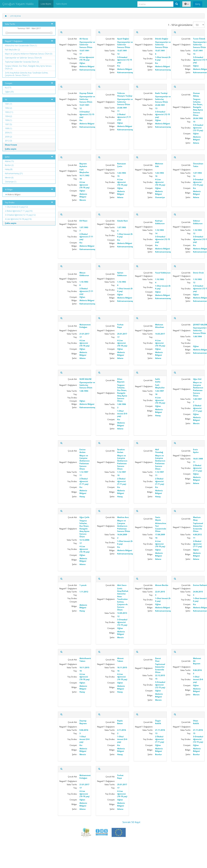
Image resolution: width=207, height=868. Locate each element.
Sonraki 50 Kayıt (131, 822)
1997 (8, 124)
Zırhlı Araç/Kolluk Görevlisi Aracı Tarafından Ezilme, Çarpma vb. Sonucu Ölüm (27, 74)
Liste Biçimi (15, 16)
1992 (8, 108)
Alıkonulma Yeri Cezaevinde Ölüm (21, 46)
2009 (8, 137)
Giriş (198, 4)
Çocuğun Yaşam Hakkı (18, 4)
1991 (8, 104)
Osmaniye (11, 182)
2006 (8, 133)
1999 (8, 128)
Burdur (9, 165)
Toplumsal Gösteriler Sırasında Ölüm (22, 62)
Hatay (9, 169)
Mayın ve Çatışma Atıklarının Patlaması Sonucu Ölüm (29, 54)
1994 (8, 116)
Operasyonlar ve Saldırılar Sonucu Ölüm (23, 58)
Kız (8, 88)
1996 (8, 120)
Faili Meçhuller (12, 50)
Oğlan (9, 92)
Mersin (9, 178)
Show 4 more (11, 145)
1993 (9, 112)
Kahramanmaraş (14, 173)
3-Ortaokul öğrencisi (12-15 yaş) (20, 215)
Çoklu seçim (11, 149)
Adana (9, 161)
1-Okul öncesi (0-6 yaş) (16, 207)
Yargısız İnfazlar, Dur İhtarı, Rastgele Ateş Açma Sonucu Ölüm (28, 67)
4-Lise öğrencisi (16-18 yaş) (18, 219)
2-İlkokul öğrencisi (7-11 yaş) (19, 211)
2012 (8, 141)
